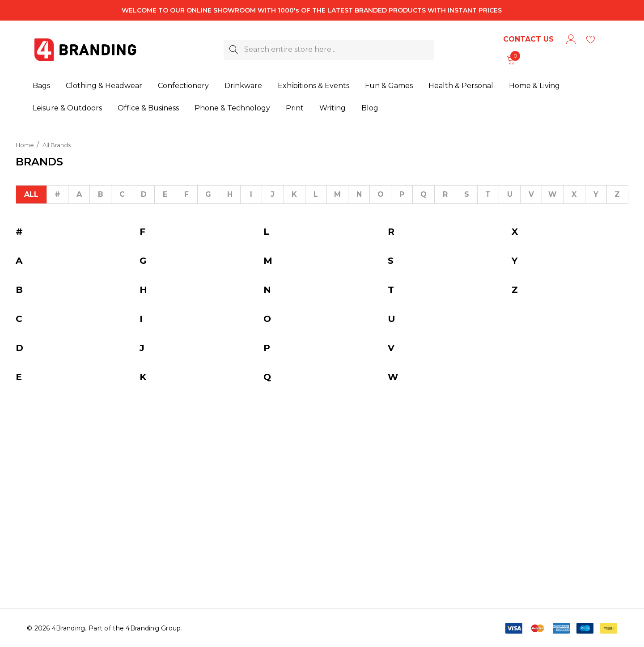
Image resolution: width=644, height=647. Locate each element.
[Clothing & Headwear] (104, 86)
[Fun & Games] (389, 86)
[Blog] (370, 106)
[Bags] (41, 86)
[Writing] (333, 107)
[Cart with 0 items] (511, 60)
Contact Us (528, 39)
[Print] (295, 107)
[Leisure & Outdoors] (67, 108)
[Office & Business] (148, 108)
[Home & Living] (534, 86)
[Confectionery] (183, 86)
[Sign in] (570, 39)
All (31, 194)
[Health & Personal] (461, 86)
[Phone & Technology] (232, 107)
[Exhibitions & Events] (314, 86)
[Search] (234, 50)
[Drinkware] (243, 86)
